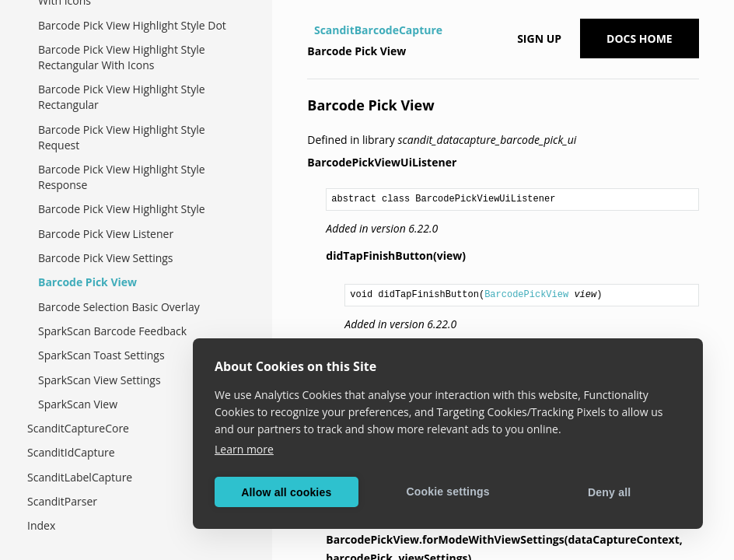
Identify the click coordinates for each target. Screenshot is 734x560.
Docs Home (640, 38)
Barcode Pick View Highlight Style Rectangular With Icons (122, 57)
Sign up (539, 38)
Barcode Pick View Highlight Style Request (122, 137)
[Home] (309, 30)
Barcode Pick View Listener (106, 234)
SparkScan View (78, 404)
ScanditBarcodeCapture (378, 30)
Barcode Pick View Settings (106, 258)
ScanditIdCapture (71, 452)
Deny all (609, 492)
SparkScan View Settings (100, 380)
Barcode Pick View (87, 282)
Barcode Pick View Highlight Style (122, 209)
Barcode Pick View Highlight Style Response (122, 177)
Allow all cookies (286, 492)
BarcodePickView (526, 295)
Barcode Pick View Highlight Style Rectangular (122, 97)
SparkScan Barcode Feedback (112, 331)
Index (41, 525)
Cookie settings (447, 492)
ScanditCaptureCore (78, 428)
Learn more (244, 449)
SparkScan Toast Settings (101, 355)
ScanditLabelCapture (80, 477)
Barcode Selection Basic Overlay (119, 307)
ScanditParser (62, 501)
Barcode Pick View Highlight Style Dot (132, 25)
